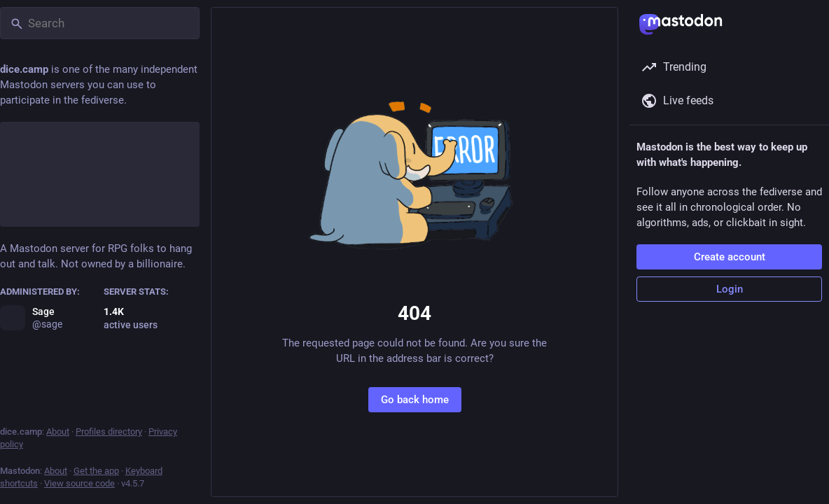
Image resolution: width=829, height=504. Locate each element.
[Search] (100, 23)
